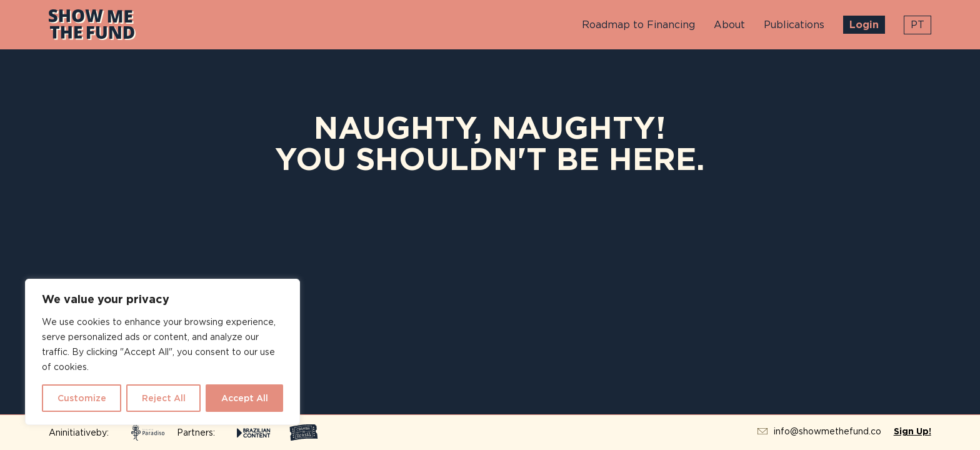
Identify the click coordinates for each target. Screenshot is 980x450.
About (729, 25)
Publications (794, 25)
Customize (82, 398)
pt (917, 25)
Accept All (245, 398)
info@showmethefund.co (827, 431)
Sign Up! (912, 431)
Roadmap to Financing (638, 25)
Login (864, 25)
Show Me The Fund (92, 25)
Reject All (164, 398)
